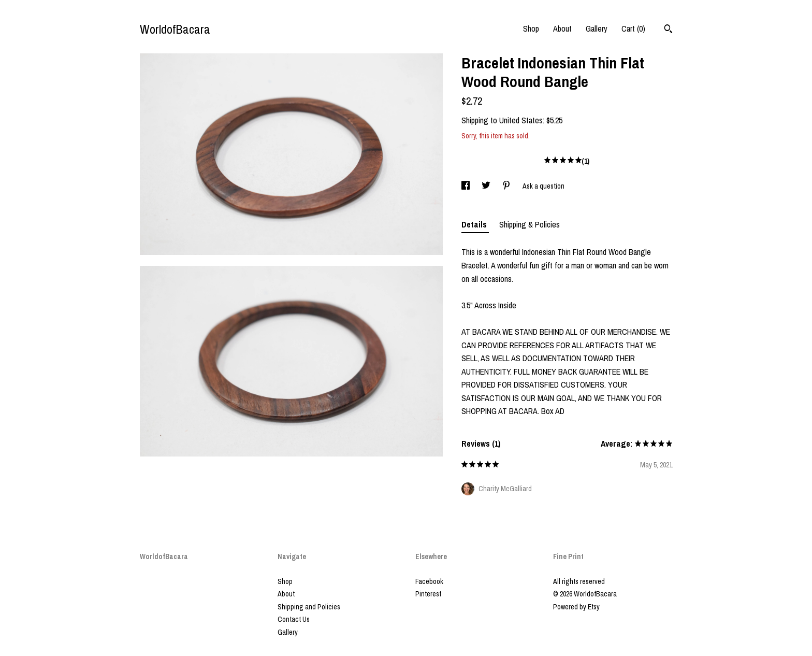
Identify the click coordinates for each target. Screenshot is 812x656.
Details (475, 224)
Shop (531, 28)
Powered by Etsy (576, 607)
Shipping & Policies (530, 224)
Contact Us (294, 619)
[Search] (668, 30)
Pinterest (428, 594)
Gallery (597, 28)
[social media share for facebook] (466, 186)
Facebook (429, 581)
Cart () (633, 28)
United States (521, 120)
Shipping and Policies (309, 607)
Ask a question (543, 186)
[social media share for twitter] (487, 186)
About (562, 28)
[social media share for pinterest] (507, 186)
